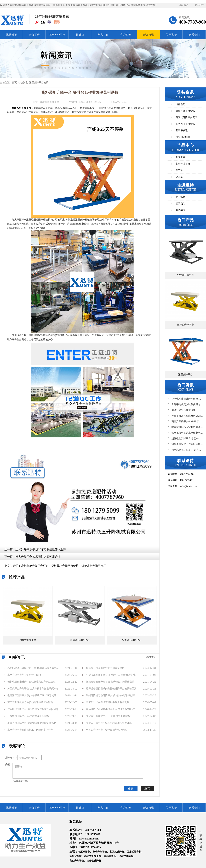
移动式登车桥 (126, 856)
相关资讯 (17, 657)
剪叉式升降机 (117, 852)
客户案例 (126, 35)
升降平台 (34, 35)
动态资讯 (23, 83)
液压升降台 (84, 852)
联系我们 (199, 5)
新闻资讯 (148, 35)
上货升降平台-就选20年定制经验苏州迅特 (41, 549)
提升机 (80, 35)
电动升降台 (110, 856)
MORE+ (150, 657)
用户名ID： (11, 758)
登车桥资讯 (182, 130)
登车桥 (179, 170)
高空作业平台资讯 (185, 124)
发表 (131, 789)
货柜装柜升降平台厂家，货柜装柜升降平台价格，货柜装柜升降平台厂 (64, 566)
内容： (9, 765)
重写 (147, 789)
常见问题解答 (183, 137)
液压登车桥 (76, 856)
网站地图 (184, 5)
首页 (14, 83)
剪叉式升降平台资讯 (186, 117)
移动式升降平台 (93, 856)
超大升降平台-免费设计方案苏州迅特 (38, 557)
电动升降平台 (100, 852)
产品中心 (103, 35)
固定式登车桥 (134, 852)
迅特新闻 (180, 104)
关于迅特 (171, 35)
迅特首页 (12, 35)
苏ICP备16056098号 (91, 847)
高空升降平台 (77, 861)
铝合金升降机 (94, 861)
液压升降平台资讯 (39, 83)
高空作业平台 (57, 35)
